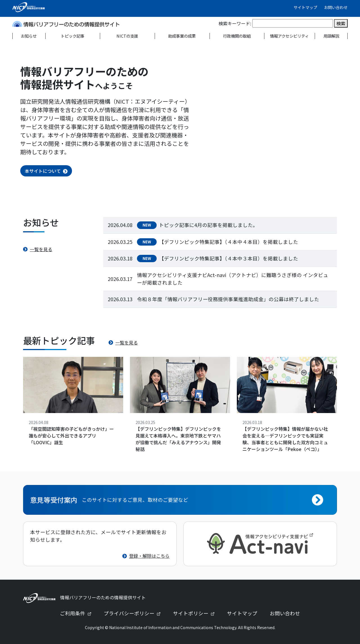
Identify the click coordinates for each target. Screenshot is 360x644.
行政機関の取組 (237, 36)
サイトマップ (305, 7)
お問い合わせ (336, 7)
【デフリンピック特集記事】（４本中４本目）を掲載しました (229, 242)
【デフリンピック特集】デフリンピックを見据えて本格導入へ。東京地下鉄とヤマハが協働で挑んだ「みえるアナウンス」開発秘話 (178, 439)
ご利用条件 (78, 613)
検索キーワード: (235, 23)
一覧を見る (41, 249)
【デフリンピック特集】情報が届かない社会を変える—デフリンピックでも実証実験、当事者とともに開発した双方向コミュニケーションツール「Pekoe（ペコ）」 (285, 439)
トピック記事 (73, 36)
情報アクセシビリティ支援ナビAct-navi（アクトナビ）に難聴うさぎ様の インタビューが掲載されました (233, 279)
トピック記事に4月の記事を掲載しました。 (208, 225)
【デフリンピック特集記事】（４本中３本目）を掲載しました (229, 258)
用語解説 (331, 36)
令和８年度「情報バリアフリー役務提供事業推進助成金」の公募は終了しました (228, 299)
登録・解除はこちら (149, 556)
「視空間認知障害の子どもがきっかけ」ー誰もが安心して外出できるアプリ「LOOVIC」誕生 (71, 436)
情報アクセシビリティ (289, 36)
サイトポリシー (196, 613)
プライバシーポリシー (134, 613)
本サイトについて (43, 171)
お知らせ (29, 36)
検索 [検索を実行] (341, 23)
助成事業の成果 (182, 36)
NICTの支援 (127, 36)
